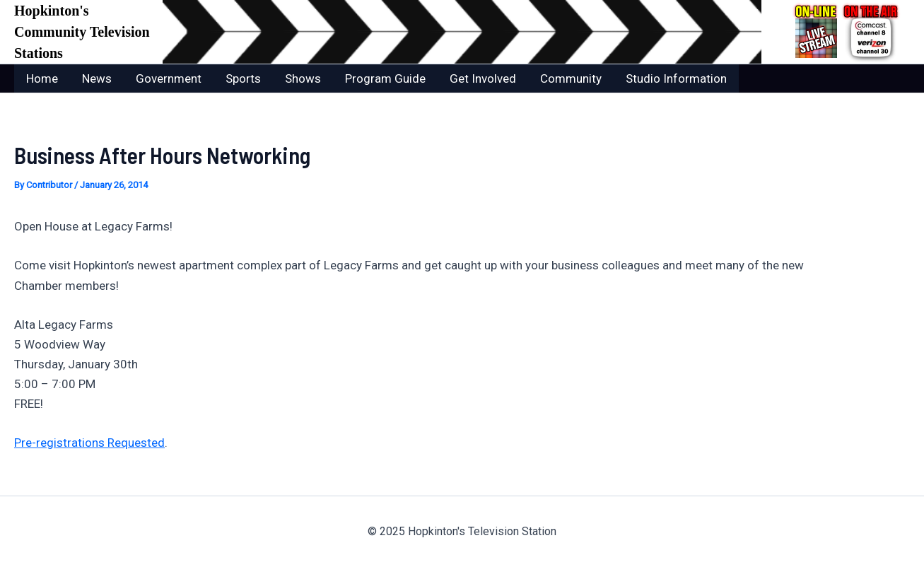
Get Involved (483, 78)
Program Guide (385, 78)
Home (42, 78)
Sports (243, 78)
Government (169, 78)
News (97, 78)
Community (571, 78)
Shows (303, 78)
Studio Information (676, 78)
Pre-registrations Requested (89, 443)
